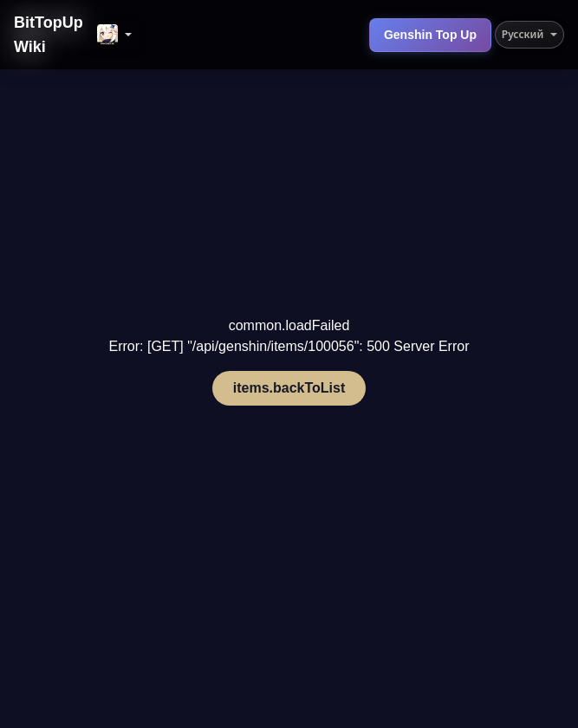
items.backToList (289, 388)
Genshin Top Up (430, 35)
